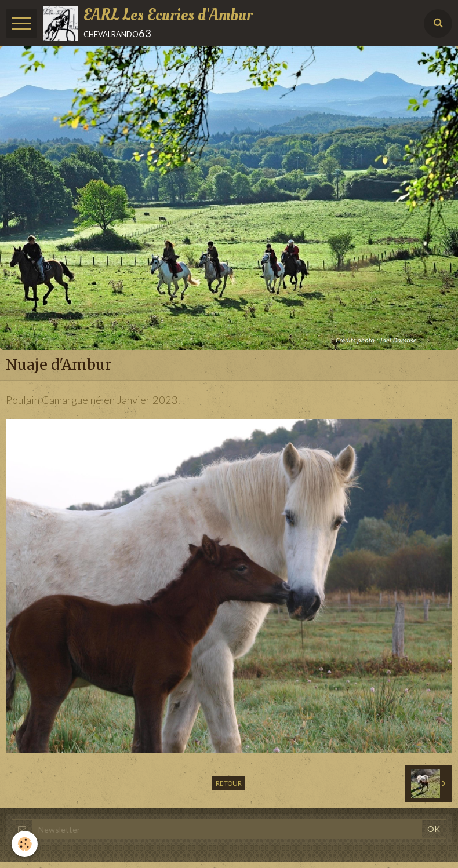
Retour (229, 783)
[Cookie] (25, 844)
